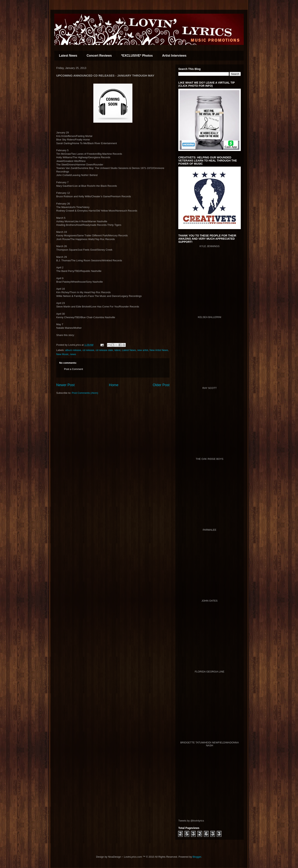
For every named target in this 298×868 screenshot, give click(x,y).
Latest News (68, 56)
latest (117, 350)
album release (73, 350)
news (73, 354)
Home (114, 385)
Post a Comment (74, 369)
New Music (62, 354)
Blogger (197, 857)
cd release (88, 350)
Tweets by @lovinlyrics (191, 821)
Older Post (161, 385)
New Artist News (159, 350)
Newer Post (65, 385)
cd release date (104, 350)
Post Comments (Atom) (85, 393)
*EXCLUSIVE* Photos (137, 56)
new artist (143, 350)
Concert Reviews (99, 56)
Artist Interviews (174, 56)
